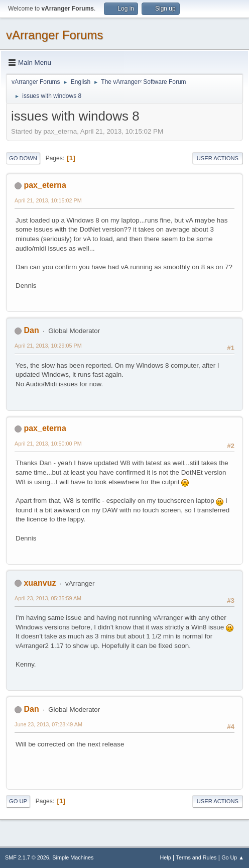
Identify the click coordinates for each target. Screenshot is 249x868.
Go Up (18, 801)
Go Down (23, 158)
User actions (218, 158)
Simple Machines (73, 857)
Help (166, 857)
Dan (31, 330)
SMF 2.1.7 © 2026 (27, 857)
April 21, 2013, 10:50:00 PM (48, 444)
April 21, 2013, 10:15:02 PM (48, 200)
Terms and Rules (197, 857)
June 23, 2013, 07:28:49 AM (48, 724)
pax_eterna (45, 185)
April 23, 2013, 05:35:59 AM (48, 598)
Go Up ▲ (233, 857)
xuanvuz (40, 583)
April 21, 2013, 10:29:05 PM (48, 346)
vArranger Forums (54, 35)
